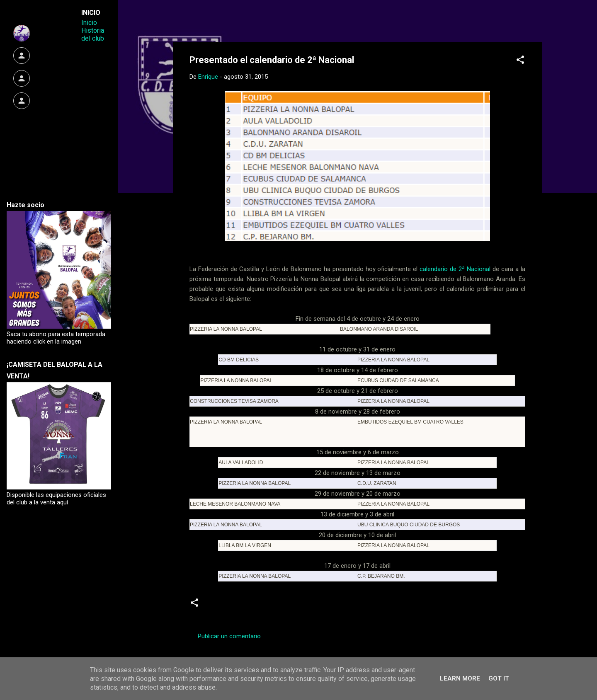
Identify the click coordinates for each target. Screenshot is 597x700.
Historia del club (93, 34)
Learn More (460, 678)
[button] (520, 61)
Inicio (89, 23)
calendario (224, 606)
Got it (499, 678)
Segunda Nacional (273, 606)
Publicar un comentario (229, 636)
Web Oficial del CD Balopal (252, 20)
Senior (317, 606)
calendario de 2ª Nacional (456, 269)
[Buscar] (537, 23)
